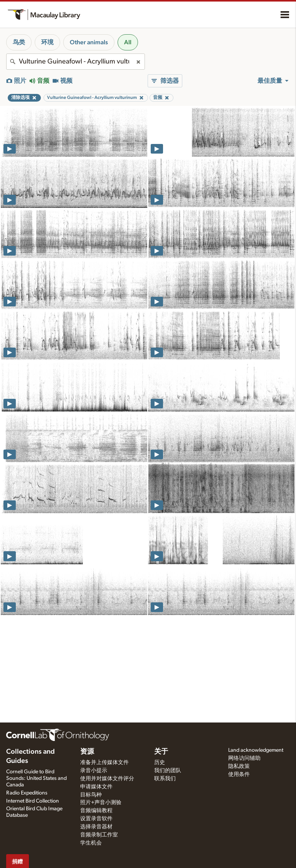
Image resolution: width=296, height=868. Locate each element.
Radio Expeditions (27, 793)
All (128, 42)
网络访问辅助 (244, 758)
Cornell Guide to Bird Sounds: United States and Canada (36, 778)
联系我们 (165, 779)
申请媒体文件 (96, 787)
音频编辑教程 (96, 811)
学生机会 (91, 843)
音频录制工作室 (99, 835)
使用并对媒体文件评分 (107, 779)
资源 (87, 752)
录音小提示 (94, 771)
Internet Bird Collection (33, 801)
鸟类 (19, 42)
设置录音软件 (96, 819)
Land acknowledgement (256, 750)
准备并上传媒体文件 (104, 763)
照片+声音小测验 (101, 803)
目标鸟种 (91, 795)
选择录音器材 (96, 827)
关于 (161, 752)
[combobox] (76, 62)
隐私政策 (239, 766)
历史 (160, 763)
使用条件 (239, 774)
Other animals (89, 42)
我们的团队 (168, 771)
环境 (47, 42)
